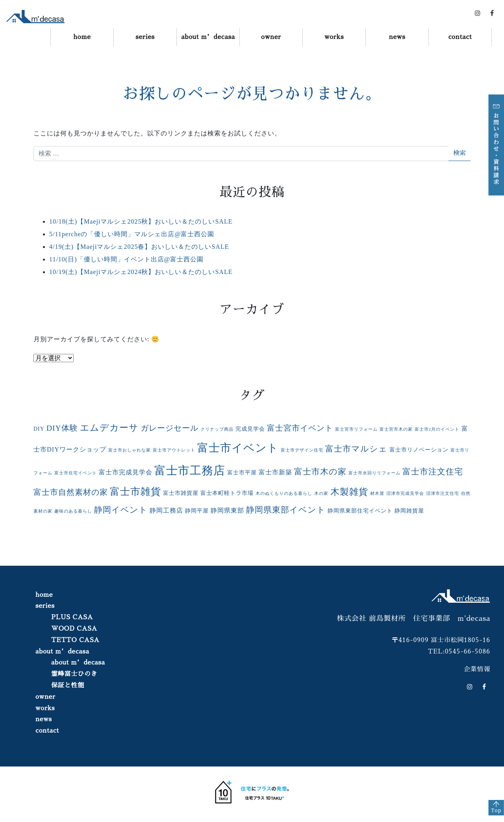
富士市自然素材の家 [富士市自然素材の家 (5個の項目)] (71, 492)
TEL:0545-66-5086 (459, 652)
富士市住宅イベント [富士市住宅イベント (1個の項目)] (76, 473)
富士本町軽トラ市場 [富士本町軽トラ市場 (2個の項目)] (227, 493)
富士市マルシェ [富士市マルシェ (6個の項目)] (356, 449)
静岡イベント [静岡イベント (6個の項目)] (121, 510)
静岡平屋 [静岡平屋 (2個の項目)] (197, 511)
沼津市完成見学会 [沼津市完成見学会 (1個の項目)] (405, 493)
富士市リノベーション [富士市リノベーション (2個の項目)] (419, 450)
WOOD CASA (74, 629)
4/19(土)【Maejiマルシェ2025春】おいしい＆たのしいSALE (139, 247)
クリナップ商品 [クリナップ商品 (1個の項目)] (217, 429)
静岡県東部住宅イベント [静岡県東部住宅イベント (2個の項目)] (360, 511)
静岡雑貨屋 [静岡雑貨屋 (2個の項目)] (409, 511)
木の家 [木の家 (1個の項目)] (321, 493)
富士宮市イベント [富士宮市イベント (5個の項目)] (300, 428)
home (82, 37)
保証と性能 (68, 685)
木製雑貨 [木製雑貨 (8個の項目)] (349, 492)
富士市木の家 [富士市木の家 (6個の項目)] (320, 472)
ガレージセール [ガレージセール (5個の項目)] (170, 428)
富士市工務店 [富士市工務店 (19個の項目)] (190, 470)
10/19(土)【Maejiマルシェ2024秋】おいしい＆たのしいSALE (141, 272)
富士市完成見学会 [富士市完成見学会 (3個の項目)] (126, 472)
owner (271, 37)
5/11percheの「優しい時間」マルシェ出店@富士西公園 (132, 234)
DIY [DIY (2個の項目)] (39, 429)
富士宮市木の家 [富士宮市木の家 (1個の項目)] (396, 429)
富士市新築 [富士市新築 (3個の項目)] (275, 472)
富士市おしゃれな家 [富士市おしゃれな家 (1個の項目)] (130, 450)
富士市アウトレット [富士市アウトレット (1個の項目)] (174, 450)
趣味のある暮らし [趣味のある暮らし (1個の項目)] (73, 511)
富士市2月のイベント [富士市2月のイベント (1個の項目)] (437, 429)
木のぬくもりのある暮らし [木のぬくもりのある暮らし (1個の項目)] (284, 493)
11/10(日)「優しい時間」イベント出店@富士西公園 (126, 259)
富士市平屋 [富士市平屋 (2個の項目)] (242, 473)
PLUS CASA (72, 617)
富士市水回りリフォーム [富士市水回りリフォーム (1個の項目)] (374, 473)
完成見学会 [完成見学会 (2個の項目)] (250, 429)
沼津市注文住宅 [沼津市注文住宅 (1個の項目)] (443, 493)
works (334, 37)
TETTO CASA (75, 640)
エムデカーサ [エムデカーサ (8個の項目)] (109, 428)
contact (460, 37)
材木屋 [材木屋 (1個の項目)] (377, 493)
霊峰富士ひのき (74, 674)
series (145, 37)
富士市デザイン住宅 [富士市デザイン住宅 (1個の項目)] (302, 450)
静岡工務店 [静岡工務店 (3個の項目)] (166, 511)
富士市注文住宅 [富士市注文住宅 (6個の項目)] (433, 472)
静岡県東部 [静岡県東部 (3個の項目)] (227, 511)
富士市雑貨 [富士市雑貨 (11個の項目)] (135, 492)
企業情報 (477, 669)
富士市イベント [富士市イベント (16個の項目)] (238, 448)
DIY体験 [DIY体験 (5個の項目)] (62, 428)
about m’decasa (208, 37)
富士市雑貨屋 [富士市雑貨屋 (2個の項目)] (181, 493)
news (397, 37)
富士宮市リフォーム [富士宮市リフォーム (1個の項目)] (356, 429)
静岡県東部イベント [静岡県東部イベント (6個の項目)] (286, 510)
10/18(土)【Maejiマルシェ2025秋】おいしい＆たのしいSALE (141, 221)
